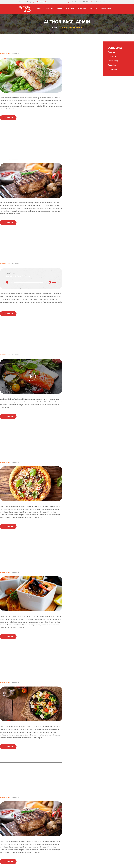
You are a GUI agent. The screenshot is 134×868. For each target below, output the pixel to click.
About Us (112, 52)
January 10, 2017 (5, 54)
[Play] (7, 282)
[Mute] (50, 282)
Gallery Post (14, 148)
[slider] (29, 282)
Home (55, 27)
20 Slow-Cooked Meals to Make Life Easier (26, 559)
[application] (31, 282)
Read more (8, 118)
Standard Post (16, 43)
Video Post (11, 344)
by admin (15, 54)
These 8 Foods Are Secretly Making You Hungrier (29, 669)
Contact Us (112, 56)
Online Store (112, 69)
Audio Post (11, 253)
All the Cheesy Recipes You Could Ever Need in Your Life (30, 449)
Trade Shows (113, 65)
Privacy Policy (113, 61)
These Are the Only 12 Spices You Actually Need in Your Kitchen (30, 782)
